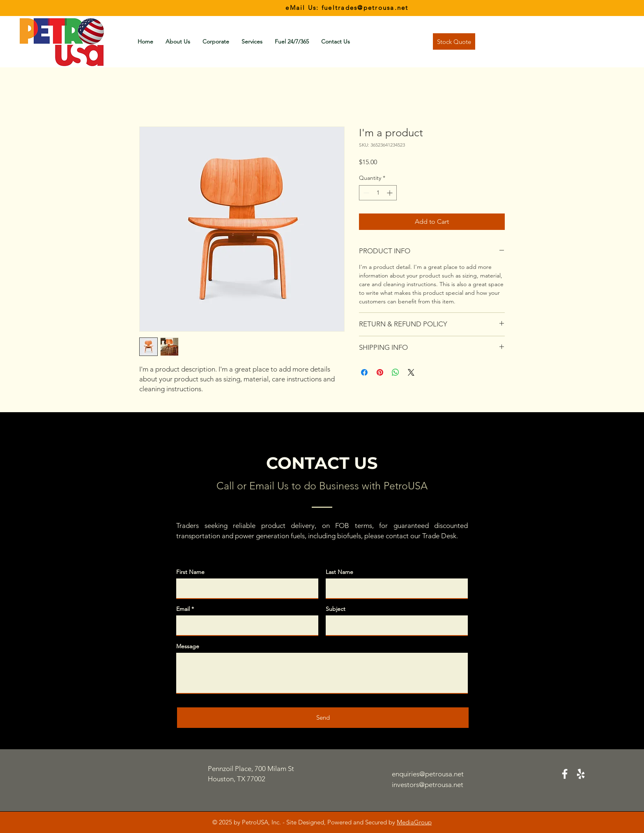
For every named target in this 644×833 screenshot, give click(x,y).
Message (188, 646)
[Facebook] (565, 774)
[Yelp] (581, 774)
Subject (336, 609)
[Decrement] (365, 193)
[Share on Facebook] (364, 372)
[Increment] (390, 193)
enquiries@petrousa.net (428, 774)
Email (183, 609)
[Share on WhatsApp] (396, 372)
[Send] (323, 718)
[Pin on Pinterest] (380, 372)
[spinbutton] (378, 193)
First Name (190, 572)
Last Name (339, 572)
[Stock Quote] (454, 41)
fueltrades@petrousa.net (365, 8)
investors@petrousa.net (428, 785)
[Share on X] (411, 372)
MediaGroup (414, 822)
